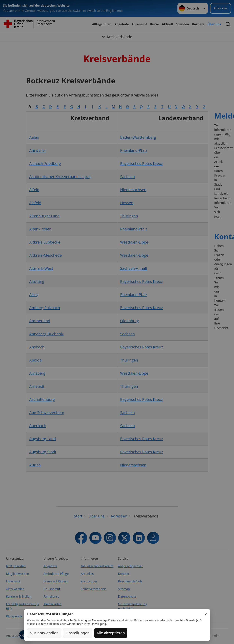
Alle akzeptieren (111, 633)
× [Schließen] (206, 614)
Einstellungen (78, 633)
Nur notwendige (44, 633)
